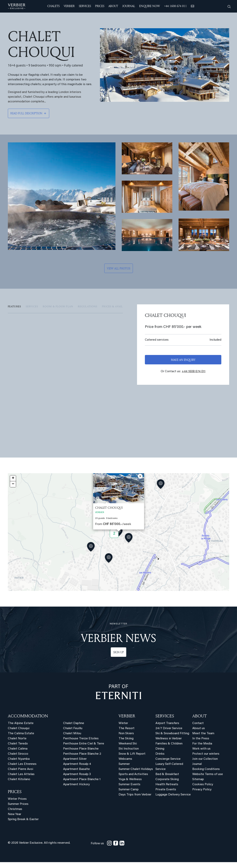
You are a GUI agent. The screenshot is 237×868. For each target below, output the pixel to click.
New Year (15, 820)
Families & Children (169, 750)
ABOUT (199, 722)
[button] (119, 538)
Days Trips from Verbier (135, 801)
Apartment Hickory (76, 790)
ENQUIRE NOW (150, 6)
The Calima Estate (21, 739)
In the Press (201, 744)
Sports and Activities (133, 780)
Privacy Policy (202, 795)
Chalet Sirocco (18, 760)
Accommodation (28, 722)
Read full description (26, 113)
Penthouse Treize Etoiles (81, 744)
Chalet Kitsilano (19, 785)
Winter (123, 729)
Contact (198, 729)
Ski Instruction (129, 755)
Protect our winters (206, 760)
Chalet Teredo (18, 750)
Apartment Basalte (76, 775)
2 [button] (114, 540)
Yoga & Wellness (130, 785)
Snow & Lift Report (132, 760)
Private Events (166, 795)
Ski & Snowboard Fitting (172, 739)
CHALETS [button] (53, 6)
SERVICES (165, 722)
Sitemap (198, 785)
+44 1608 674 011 (175, 6)
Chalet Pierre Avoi (20, 775)
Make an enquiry (183, 359)
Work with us (201, 755)
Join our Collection (205, 765)
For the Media (202, 750)
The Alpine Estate (21, 729)
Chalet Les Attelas (21, 780)
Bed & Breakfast (167, 780)
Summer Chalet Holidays (136, 775)
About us (199, 734)
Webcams (125, 765)
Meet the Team (203, 739)
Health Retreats (167, 790)
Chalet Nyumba (19, 765)
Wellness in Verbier (169, 744)
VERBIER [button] (69, 6)
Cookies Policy (203, 790)
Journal (197, 770)
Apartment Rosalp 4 (77, 770)
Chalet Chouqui (19, 734)
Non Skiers (126, 739)
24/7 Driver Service (169, 734)
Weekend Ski (128, 750)
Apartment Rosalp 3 (77, 780)
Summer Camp (129, 795)
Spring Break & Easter (23, 825)
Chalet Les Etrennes (22, 770)
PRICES (15, 797)
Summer (124, 770)
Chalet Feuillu (73, 734)
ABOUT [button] (113, 6)
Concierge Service (168, 765)
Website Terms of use (208, 780)
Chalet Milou (72, 739)
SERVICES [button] (85, 6)
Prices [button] (100, 6)
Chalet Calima (18, 755)
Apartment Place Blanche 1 (82, 785)
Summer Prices (18, 810)
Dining (160, 755)
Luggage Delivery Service (173, 801)
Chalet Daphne (74, 729)
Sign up (118, 658)
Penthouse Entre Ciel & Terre (84, 750)
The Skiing (126, 744)
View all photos (119, 268)
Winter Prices (17, 805)
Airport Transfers (167, 729)
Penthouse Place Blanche (81, 755)
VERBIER (127, 722)
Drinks (160, 760)
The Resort (127, 734)
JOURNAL (129, 6)
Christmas (15, 815)
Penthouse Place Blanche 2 (82, 760)
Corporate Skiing (167, 785)
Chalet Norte (17, 744)
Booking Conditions (206, 775)
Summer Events (129, 790)
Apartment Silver (75, 765)
